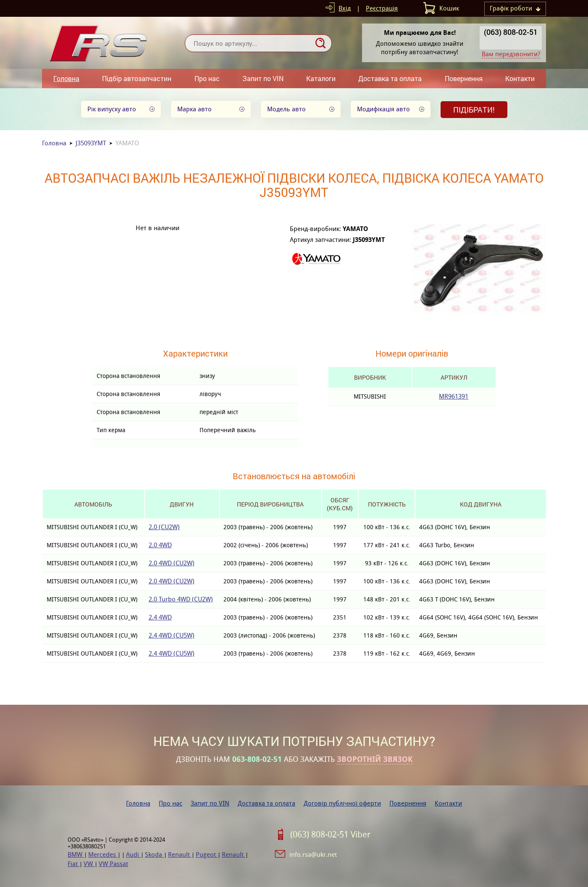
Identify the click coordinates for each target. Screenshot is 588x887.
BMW (76, 854)
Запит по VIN (263, 78)
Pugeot (207, 854)
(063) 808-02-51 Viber (330, 835)
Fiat (73, 864)
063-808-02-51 (257, 759)
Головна (66, 78)
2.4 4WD (160, 617)
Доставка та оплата (390, 78)
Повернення (464, 78)
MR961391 (454, 396)
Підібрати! (474, 110)
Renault (180, 854)
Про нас (207, 78)
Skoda (154, 854)
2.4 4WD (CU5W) (172, 635)
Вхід (345, 8)
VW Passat (113, 864)
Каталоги (321, 78)
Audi (133, 854)
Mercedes (103, 854)
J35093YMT (91, 143)
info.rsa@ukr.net (313, 854)
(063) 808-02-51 (511, 32)
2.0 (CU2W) (164, 527)
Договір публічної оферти (342, 803)
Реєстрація (382, 8)
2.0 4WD (160, 545)
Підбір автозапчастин (137, 78)
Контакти (520, 78)
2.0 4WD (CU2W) (172, 563)
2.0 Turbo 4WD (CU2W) (181, 599)
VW (89, 864)
